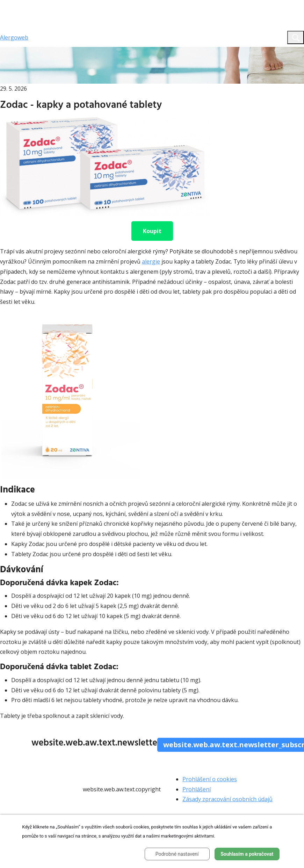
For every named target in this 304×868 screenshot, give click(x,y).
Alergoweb (14, 37)
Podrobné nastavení (177, 854)
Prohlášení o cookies (210, 779)
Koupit (152, 231)
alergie (151, 261)
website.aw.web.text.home (60, 51)
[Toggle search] (296, 37)
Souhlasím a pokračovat (247, 854)
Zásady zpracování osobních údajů (227, 799)
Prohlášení (197, 789)
